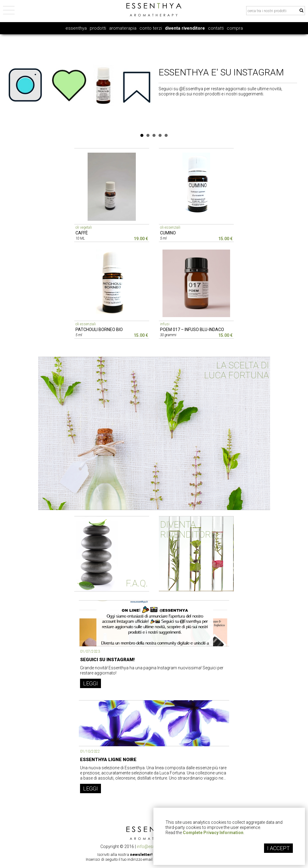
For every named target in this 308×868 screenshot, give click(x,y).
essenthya (76, 28)
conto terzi (151, 28)
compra (235, 28)
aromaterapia (123, 28)
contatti (216, 28)
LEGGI (90, 683)
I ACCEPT (278, 848)
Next (303, 82)
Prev (5, 82)
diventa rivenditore (185, 28)
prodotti (98, 28)
